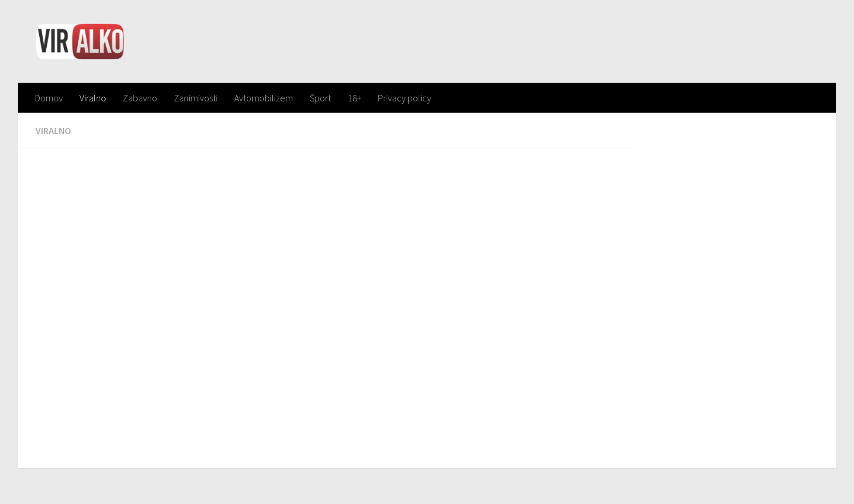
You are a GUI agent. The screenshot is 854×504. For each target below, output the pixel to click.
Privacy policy (404, 98)
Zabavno (140, 98)
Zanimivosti (196, 98)
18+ (354, 98)
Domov (49, 98)
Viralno (93, 98)
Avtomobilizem (264, 98)
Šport (320, 98)
